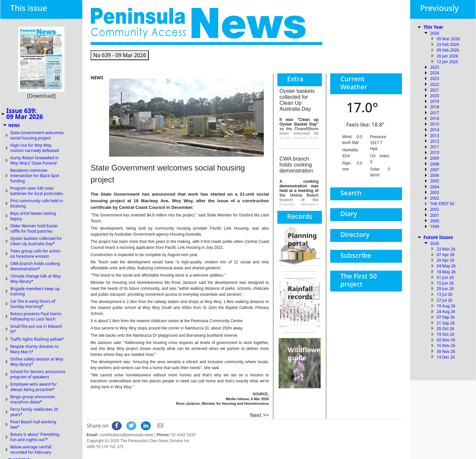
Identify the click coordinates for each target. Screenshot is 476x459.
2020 (435, 96)
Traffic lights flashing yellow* (37, 339)
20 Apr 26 (446, 260)
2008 (435, 164)
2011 (435, 147)
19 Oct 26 (445, 334)
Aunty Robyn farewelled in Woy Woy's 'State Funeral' (35, 160)
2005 (435, 181)
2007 (435, 170)
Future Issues (438, 237)
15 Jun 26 (445, 283)
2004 (435, 187)
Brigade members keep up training (35, 291)
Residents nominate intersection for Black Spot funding (35, 176)
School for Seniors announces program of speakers (38, 374)
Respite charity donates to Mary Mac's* (35, 349)
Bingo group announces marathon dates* (33, 399)
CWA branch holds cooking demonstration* (35, 266)
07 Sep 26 (446, 317)
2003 (435, 192)
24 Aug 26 (446, 311)
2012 (435, 141)
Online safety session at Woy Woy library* (37, 362)
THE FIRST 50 (442, 204)
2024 (435, 73)
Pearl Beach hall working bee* (33, 424)
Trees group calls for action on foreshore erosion (35, 254)
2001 (435, 215)
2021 (435, 90)
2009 (435, 158)
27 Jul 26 (444, 300)
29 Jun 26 (445, 289)
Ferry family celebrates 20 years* (34, 412)
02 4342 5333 (183, 435)
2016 (435, 118)
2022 (435, 84)
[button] (120, 55)
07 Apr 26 (446, 255)
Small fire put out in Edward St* (36, 329)
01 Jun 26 (445, 277)
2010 (435, 153)
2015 (435, 124)
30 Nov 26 (446, 351)
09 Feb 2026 (448, 50)
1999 (435, 227)
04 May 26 (446, 266)
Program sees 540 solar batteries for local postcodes (37, 191)
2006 (435, 175)
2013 (435, 136)
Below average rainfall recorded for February (31, 450)
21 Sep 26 (446, 323)
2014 (435, 130)
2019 (435, 101)
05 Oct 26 (445, 329)
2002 (435, 198)
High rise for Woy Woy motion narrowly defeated (35, 148)
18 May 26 (446, 272)
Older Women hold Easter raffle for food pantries (34, 229)
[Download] (41, 96)
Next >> (259, 415)
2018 (435, 107)
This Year (433, 27)
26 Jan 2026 (447, 56)
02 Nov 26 (446, 340)
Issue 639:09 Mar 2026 (25, 114)
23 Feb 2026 (448, 44)
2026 (435, 33)
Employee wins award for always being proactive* (34, 387)
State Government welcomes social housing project (37, 135)
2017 (435, 113)
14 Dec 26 (446, 357)
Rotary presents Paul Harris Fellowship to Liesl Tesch (36, 316)
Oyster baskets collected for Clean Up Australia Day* (36, 241)
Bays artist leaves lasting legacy (33, 216)
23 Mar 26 (446, 249)
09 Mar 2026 (448, 39)
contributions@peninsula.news (126, 435)
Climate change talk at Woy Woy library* (35, 279)
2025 (435, 67)
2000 (435, 221)
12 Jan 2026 (447, 62)
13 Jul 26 (444, 294)
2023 (435, 78)
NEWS (14, 125)
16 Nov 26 (446, 345)
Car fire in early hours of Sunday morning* (33, 304)
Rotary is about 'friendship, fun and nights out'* (35, 437)
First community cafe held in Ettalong (37, 203)
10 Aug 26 (446, 306)
